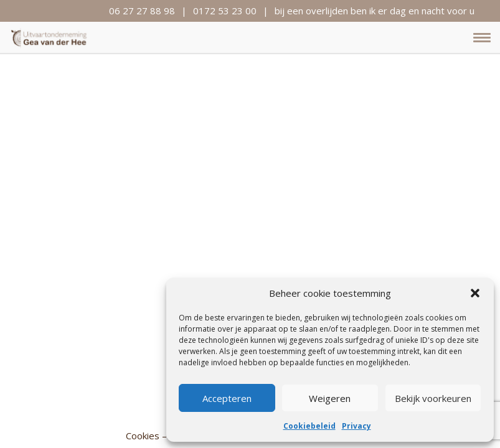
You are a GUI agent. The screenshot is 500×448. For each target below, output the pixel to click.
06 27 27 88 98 (142, 11)
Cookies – (146, 436)
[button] (475, 293)
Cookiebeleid (309, 426)
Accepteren (227, 398)
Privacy (356, 426)
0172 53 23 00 (225, 11)
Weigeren (330, 398)
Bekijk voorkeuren (433, 398)
